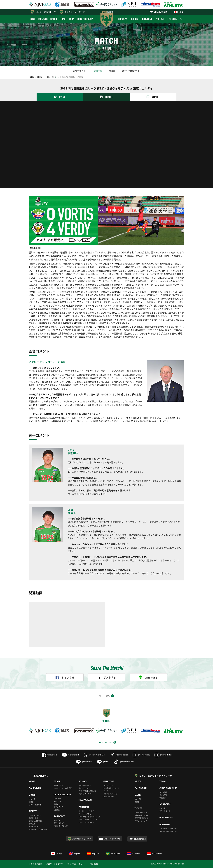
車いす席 (32, 824)
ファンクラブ (108, 785)
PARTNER (160, 19)
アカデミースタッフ (61, 826)
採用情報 (94, 864)
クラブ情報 (58, 799)
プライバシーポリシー (77, 864)
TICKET (63, 19)
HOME (31, 77)
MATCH (54, 19)
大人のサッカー (84, 788)
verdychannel (70, 755)
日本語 (57, 854)
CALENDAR (43, 19)
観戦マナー (58, 804)
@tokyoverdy (84, 762)
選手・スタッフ (59, 785)
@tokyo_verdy (141, 755)
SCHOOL (134, 19)
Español (93, 854)
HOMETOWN (147, 19)
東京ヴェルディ (41, 776)
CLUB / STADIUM (85, 19)
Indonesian (154, 854)
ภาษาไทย (134, 854)
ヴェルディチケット (112, 839)
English (75, 854)
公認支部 (57, 810)
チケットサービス (141, 821)
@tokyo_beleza (119, 755)
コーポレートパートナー (87, 811)
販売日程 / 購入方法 (36, 821)
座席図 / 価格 (33, 818)
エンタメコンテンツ (110, 794)
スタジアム (58, 801)
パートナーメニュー (86, 814)
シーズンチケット (35, 815)
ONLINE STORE (161, 12)
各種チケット (33, 826)
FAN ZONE (172, 19)
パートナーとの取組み (86, 822)
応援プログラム (109, 797)
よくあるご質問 (35, 864)
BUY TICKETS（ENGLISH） (38, 829)
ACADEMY (123, 19)
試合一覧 (98, 71)
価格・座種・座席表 (142, 815)
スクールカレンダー (86, 794)
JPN (178, 12)
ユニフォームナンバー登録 (63, 788)
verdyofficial (50, 755)
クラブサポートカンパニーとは (89, 817)
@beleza (103, 762)
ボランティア (58, 807)
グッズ (106, 791)
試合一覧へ (105, 696)
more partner (105, 742)
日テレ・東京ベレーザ (46, 12)
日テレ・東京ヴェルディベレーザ (156, 776)
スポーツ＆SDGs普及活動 (88, 791)
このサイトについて (55, 864)
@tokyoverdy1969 (124, 762)
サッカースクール (85, 785)
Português (113, 854)
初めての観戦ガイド (131, 71)
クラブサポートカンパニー (88, 819)
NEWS (33, 19)
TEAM (72, 19)
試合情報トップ (80, 71)
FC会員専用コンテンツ (111, 788)
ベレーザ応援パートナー (168, 831)
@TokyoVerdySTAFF (94, 755)
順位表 (112, 71)
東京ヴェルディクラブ (75, 12)
